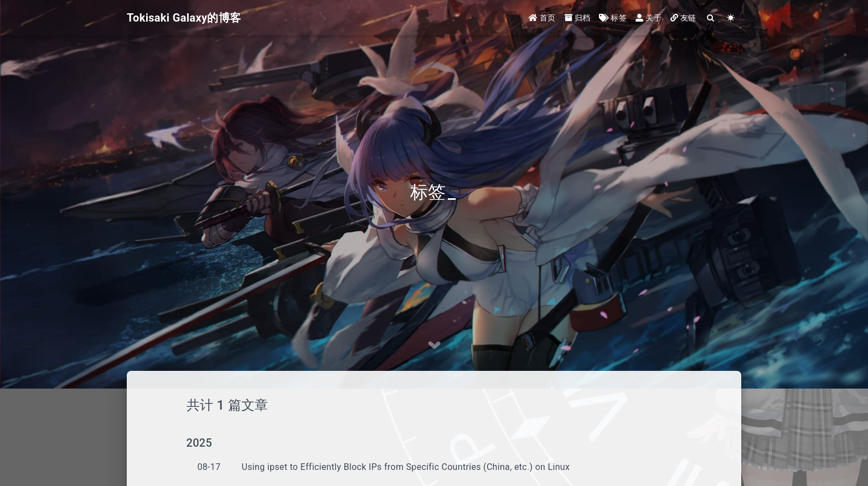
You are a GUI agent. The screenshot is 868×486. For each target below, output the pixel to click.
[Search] (711, 18)
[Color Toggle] (731, 18)
